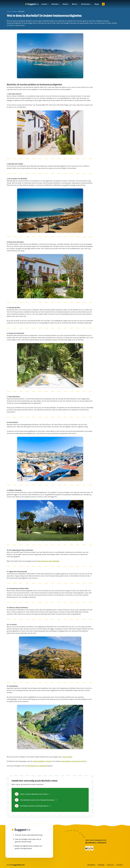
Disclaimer (91, 865)
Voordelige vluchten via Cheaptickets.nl (34, 806)
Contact (119, 865)
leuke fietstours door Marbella (48, 561)
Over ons (110, 865)
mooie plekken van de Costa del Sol (74, 761)
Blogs (97, 4)
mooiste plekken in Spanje (42, 761)
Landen (44, 4)
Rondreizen (86, 4)
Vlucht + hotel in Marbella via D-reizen (34, 794)
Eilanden (55, 4)
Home (9, 11)
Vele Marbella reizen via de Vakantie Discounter (37, 800)
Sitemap (101, 865)
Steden (65, 4)
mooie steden (67, 757)
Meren (74, 4)
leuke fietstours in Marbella (37, 766)
